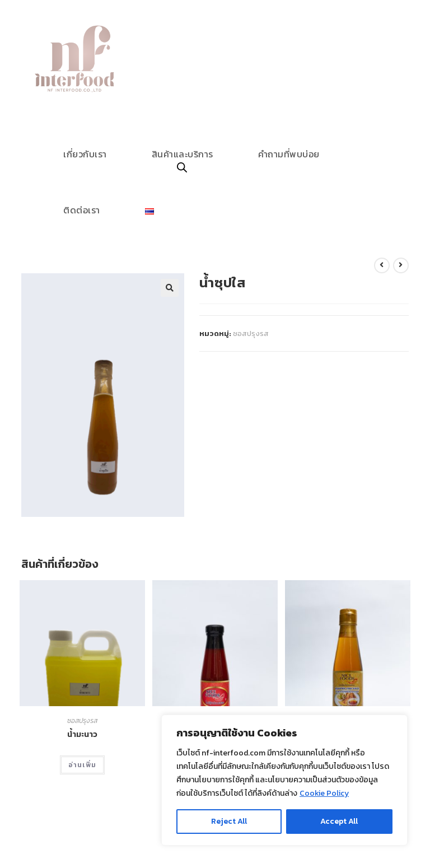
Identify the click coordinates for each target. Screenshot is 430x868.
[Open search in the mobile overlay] (182, 168)
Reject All (229, 821)
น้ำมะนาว (82, 734)
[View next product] (401, 265)
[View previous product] (382, 265)
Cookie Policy (324, 793)
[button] (170, 288)
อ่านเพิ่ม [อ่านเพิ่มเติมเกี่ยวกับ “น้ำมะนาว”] (82, 765)
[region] (284, 780)
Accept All (339, 821)
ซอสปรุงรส (251, 333)
